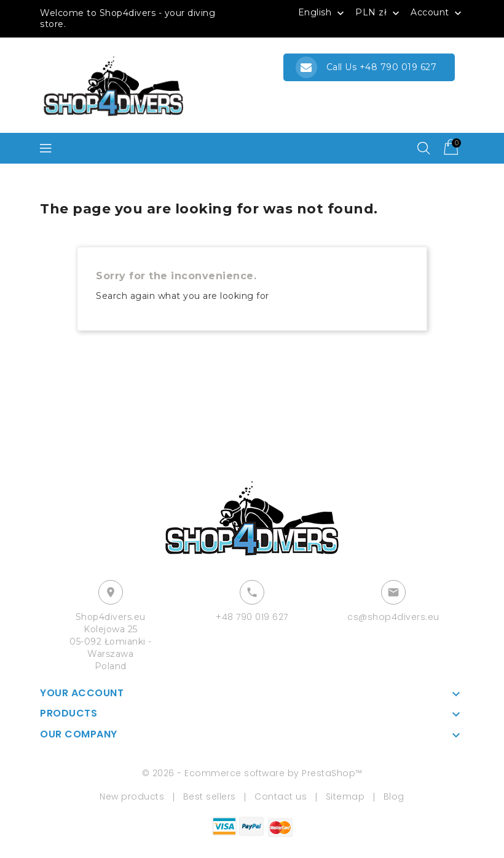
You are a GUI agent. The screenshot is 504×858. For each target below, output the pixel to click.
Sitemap (345, 796)
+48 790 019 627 (252, 617)
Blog (394, 796)
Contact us (281, 796)
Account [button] (437, 13)
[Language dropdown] (322, 12)
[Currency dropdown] (379, 12)
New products (132, 796)
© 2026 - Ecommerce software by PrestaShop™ (252, 773)
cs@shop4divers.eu (393, 617)
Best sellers (210, 796)
